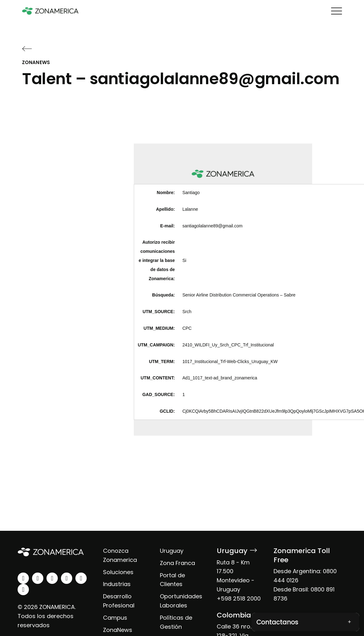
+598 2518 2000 (239, 598)
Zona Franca (177, 563)
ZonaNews (118, 630)
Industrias (117, 584)
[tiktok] (23, 590)
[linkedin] (23, 578)
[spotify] (81, 578)
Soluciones (118, 572)
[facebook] (52, 578)
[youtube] (67, 578)
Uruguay (172, 551)
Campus (115, 618)
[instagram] (38, 578)
